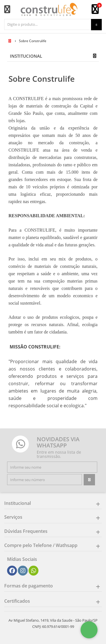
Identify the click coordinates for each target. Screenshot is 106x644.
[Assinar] (89, 480)
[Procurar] (96, 25)
